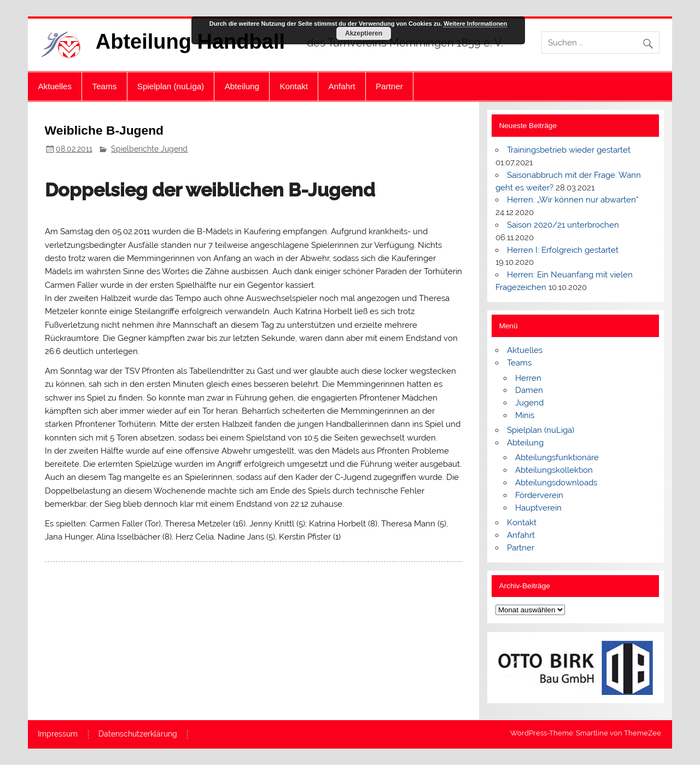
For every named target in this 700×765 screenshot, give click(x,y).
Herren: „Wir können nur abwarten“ (573, 200)
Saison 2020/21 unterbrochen (563, 225)
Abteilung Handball (190, 42)
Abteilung (242, 86)
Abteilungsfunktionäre (557, 457)
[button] (512, 668)
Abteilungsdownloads (556, 483)
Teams (105, 86)
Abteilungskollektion (554, 470)
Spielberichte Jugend (149, 149)
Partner (389, 86)
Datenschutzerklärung (138, 734)
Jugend (529, 403)
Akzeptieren (364, 33)
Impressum (58, 734)
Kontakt (294, 86)
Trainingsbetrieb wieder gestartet (569, 150)
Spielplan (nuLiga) (171, 86)
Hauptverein (538, 508)
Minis (525, 415)
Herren (528, 378)
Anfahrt (342, 86)
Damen (529, 390)
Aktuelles (55, 86)
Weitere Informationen (475, 24)
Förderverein (539, 495)
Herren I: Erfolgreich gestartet (563, 250)
